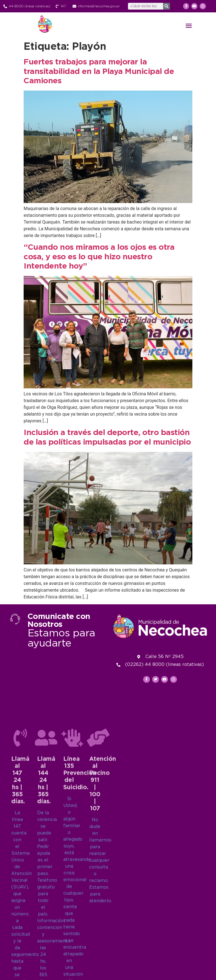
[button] (189, 26)
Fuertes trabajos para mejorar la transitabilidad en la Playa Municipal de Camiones (99, 72)
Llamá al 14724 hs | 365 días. (20, 935)
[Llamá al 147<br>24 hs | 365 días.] (20, 892)
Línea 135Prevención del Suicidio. (80, 928)
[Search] (166, 6)
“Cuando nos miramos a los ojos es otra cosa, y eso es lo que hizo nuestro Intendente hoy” (99, 257)
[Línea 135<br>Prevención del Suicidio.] (72, 892)
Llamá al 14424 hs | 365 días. (46, 935)
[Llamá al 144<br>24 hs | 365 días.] (46, 892)
